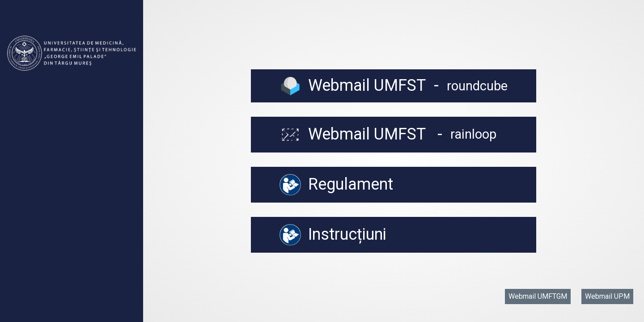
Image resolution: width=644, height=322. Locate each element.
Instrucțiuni (333, 235)
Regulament (336, 185)
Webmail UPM (607, 296)
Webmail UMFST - (394, 85)
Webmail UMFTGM (538, 296)
